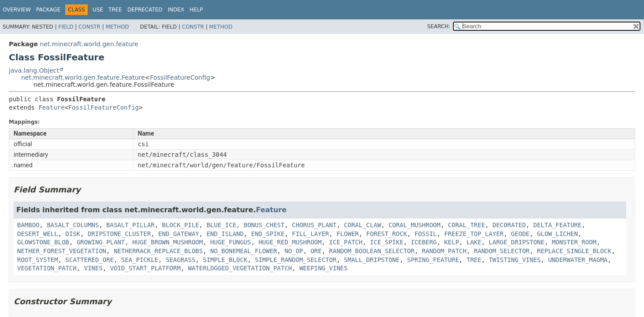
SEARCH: (439, 26)
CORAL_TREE (466, 225)
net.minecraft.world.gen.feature (89, 44)
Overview (17, 10)
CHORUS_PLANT (314, 225)
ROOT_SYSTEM (38, 260)
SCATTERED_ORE (90, 260)
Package (48, 10)
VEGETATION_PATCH (47, 268)
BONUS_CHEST (264, 225)
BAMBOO (28, 225)
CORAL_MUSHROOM (415, 225)
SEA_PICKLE (140, 260)
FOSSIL (426, 234)
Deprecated (145, 10)
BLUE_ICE (221, 225)
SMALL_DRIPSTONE (372, 260)
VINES (93, 268)
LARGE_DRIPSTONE (517, 242)
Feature (51, 107)
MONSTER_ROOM (574, 242)
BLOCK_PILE (181, 225)
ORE (316, 251)
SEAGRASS (180, 260)
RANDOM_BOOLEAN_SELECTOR (372, 251)
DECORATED (509, 225)
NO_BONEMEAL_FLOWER (244, 251)
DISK (73, 234)
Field (66, 27)
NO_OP (294, 251)
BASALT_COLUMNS (73, 225)
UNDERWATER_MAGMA (578, 260)
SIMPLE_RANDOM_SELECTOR (295, 260)
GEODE (520, 234)
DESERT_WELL (38, 234)
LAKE (474, 242)
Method (117, 27)
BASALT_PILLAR (130, 225)
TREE (474, 260)
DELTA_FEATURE (558, 225)
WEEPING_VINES (324, 268)
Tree (115, 10)
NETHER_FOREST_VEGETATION (62, 251)
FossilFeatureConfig (180, 77)
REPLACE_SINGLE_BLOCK (574, 251)
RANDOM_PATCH (444, 251)
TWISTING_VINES (515, 260)
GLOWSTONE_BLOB (43, 242)
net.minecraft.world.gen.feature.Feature (83, 77)
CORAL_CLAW (363, 225)
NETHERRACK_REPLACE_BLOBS (158, 251)
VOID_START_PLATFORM (145, 268)
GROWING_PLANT (101, 242)
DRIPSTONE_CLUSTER (119, 234)
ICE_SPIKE (387, 242)
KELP (452, 242)
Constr (89, 27)
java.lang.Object (34, 70)
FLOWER (348, 234)
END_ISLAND (225, 234)
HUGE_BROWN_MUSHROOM (167, 242)
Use (98, 10)
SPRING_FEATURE (433, 260)
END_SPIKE (268, 234)
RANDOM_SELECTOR (502, 251)
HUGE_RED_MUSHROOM (290, 242)
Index (176, 10)
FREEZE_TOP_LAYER (474, 234)
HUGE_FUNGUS (231, 242)
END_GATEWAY (179, 234)
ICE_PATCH (346, 242)
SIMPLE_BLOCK (225, 260)
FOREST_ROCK (387, 234)
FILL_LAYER (311, 234)
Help (196, 10)
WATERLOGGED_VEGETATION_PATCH (240, 268)
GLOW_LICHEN (557, 234)
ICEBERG (424, 242)
